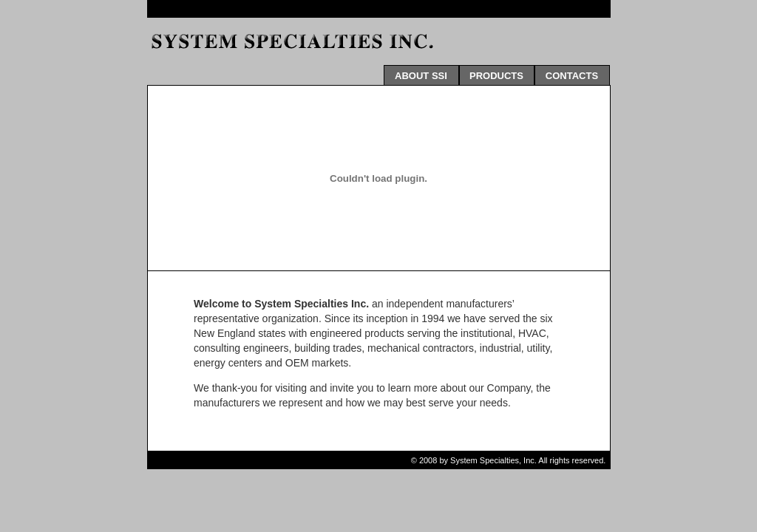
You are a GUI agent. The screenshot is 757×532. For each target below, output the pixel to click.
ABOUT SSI (421, 76)
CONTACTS (572, 76)
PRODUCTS (496, 76)
